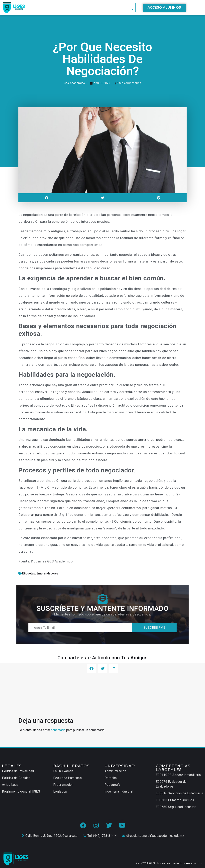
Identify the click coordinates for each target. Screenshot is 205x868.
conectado (58, 730)
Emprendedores (48, 573)
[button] (133, 8)
